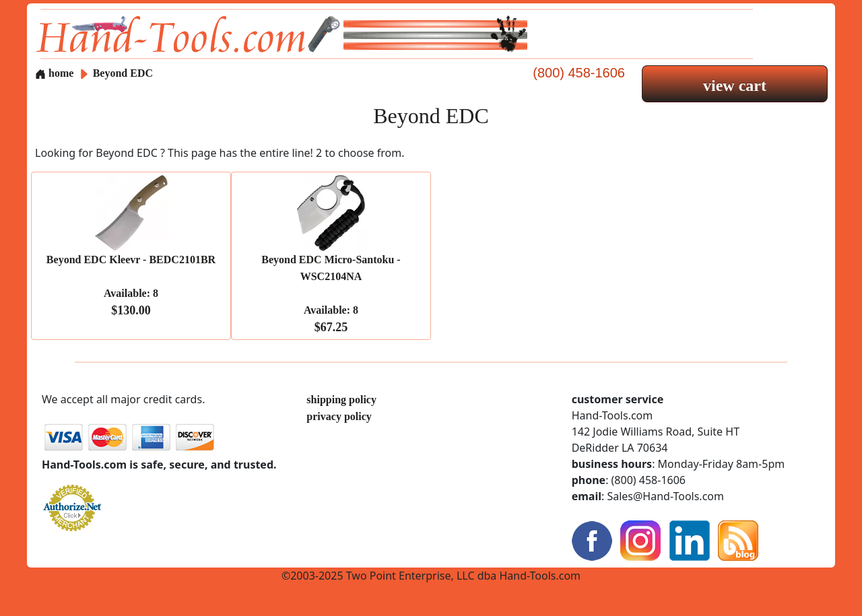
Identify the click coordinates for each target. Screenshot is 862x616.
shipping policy (341, 400)
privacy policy (339, 416)
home (54, 73)
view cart (735, 85)
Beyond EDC (123, 73)
